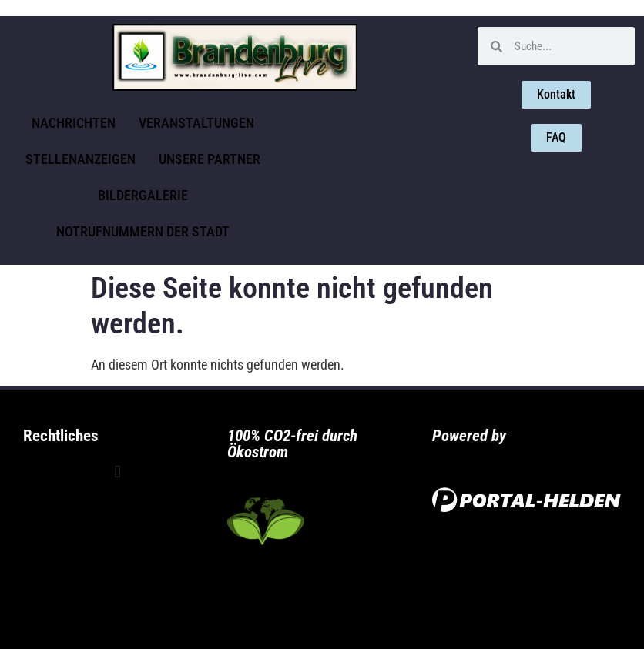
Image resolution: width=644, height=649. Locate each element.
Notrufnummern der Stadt (143, 231)
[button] (117, 472)
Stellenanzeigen (80, 159)
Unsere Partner (210, 159)
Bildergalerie (143, 195)
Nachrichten (74, 123)
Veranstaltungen (196, 123)
